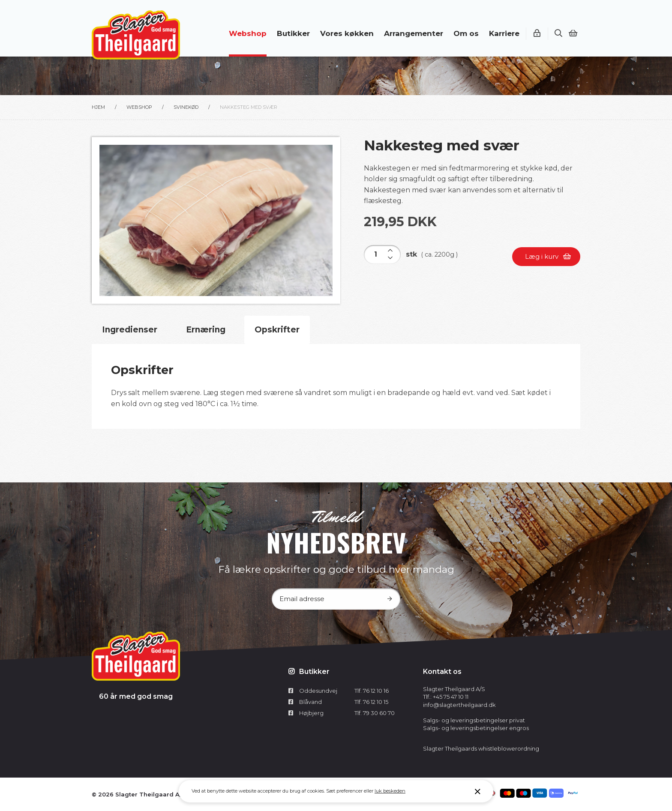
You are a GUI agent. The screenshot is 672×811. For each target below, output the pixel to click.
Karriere (504, 33)
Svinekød (186, 107)
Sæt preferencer (344, 791)
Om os (466, 33)
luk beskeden (390, 791)
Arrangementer (414, 33)
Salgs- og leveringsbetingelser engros (476, 728)
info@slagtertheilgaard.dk (459, 705)
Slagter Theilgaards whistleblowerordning (481, 748)
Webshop (248, 33)
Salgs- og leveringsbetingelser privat (474, 720)
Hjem (98, 107)
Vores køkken (347, 33)
